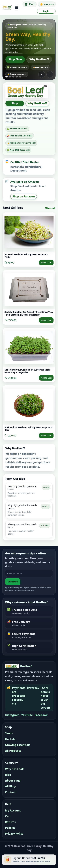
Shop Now (15, 59)
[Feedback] (47, 4)
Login (46, 11)
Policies (10, 828)
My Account (13, 810)
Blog (8, 775)
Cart (8, 816)
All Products (13, 751)
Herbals (10, 739)
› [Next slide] (50, 74)
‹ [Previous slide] (42, 74)
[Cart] (29, 4)
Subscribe (13, 582)
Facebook (41, 715)
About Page (13, 781)
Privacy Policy (14, 834)
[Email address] (29, 573)
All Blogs (11, 786)
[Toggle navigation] (16, 8)
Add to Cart (46, 263)
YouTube (27, 715)
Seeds (9, 733)
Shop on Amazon (24, 196)
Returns (10, 822)
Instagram (12, 715)
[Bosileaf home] (7, 8)
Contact (10, 792)
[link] (29, 240)
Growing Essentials (18, 745)
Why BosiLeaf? (39, 59)
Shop (15, 103)
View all (50, 208)
